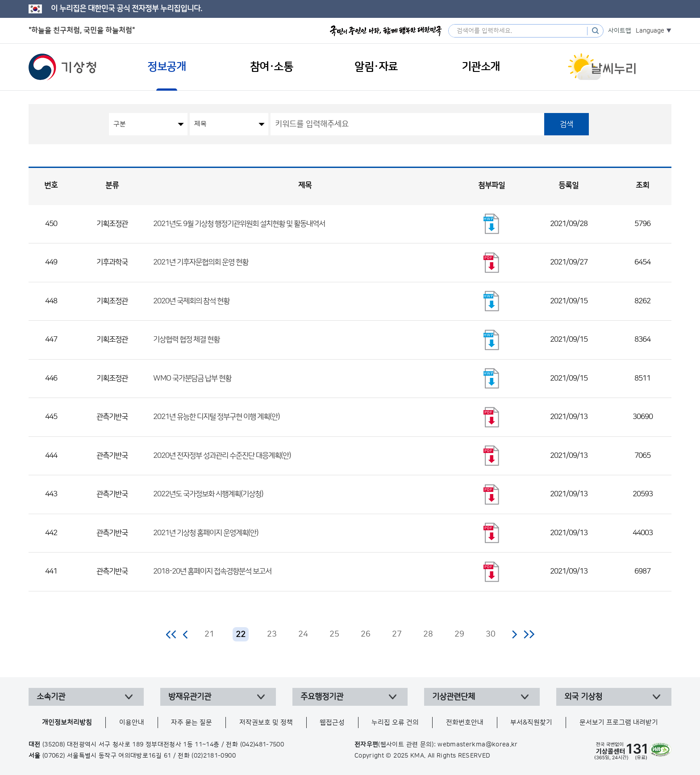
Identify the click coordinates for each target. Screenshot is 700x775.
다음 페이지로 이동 (514, 634)
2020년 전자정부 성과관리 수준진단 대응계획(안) (222, 456)
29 (459, 634)
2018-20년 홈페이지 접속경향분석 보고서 (212, 571)
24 (303, 634)
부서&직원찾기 (531, 723)
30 (491, 634)
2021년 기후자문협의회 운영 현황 (201, 262)
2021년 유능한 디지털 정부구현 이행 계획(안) (216, 417)
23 (272, 634)
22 (241, 635)
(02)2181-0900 (214, 756)
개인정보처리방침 (67, 723)
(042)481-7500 (262, 745)
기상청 (62, 67)
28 (428, 634)
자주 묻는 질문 (192, 723)
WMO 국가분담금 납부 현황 (192, 378)
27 (397, 634)
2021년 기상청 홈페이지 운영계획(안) (206, 533)
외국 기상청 (583, 697)
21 (209, 634)
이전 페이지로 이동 (186, 634)
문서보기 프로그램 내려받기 (619, 723)
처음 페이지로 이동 (172, 634)
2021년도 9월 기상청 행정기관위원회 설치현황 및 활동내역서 (239, 224)
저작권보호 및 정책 (266, 723)
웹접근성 (332, 723)
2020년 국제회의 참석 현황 (191, 301)
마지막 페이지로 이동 (529, 634)
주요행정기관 (322, 697)
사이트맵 (620, 31)
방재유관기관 (190, 697)
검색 (567, 124)
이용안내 (132, 723)
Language (650, 31)
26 (366, 634)
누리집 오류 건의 (395, 723)
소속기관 (51, 697)
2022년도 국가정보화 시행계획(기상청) (208, 494)
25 (334, 634)
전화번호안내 (465, 723)
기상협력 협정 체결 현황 (186, 339)
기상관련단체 (454, 697)
